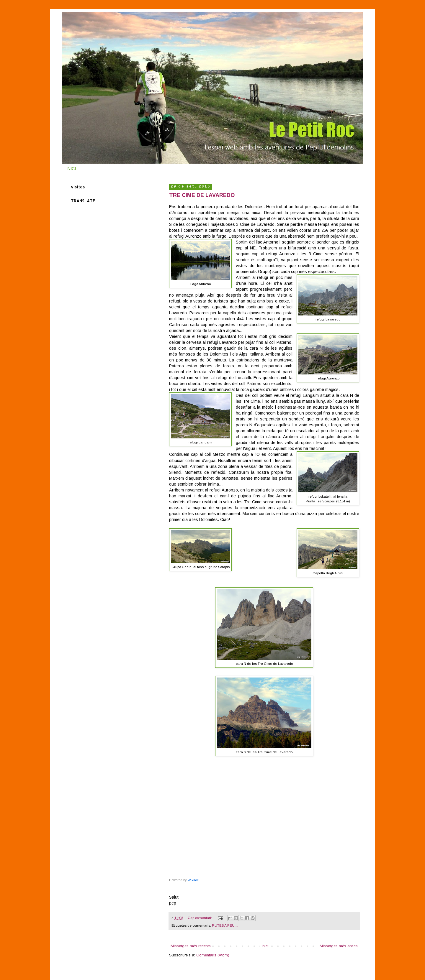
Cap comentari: (200, 918)
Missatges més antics (339, 946)
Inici (265, 946)
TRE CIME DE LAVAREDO (202, 195)
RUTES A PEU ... (225, 925)
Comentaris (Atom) (213, 955)
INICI (71, 169)
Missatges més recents (191, 946)
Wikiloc (193, 880)
